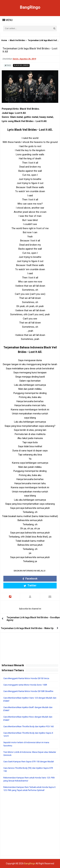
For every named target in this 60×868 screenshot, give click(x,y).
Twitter (30, 586)
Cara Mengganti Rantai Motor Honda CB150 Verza (26, 678)
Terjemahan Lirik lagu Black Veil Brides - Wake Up (27, 628)
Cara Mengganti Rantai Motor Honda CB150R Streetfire (28, 691)
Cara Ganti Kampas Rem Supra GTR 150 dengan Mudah (29, 762)
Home (4, 40)
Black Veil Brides (18, 40)
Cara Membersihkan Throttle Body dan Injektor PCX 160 (28, 726)
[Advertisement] (30, 825)
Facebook (30, 579)
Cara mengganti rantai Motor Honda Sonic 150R (25, 685)
